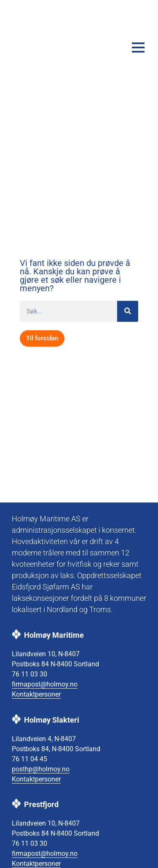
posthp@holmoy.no (41, 769)
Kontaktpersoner (36, 694)
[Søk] (128, 311)
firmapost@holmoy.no (45, 684)
